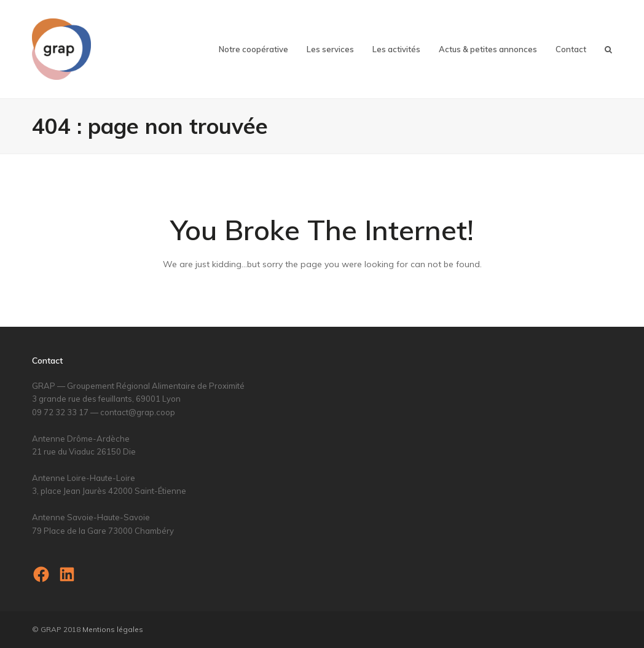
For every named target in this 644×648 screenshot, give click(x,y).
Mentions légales (113, 629)
